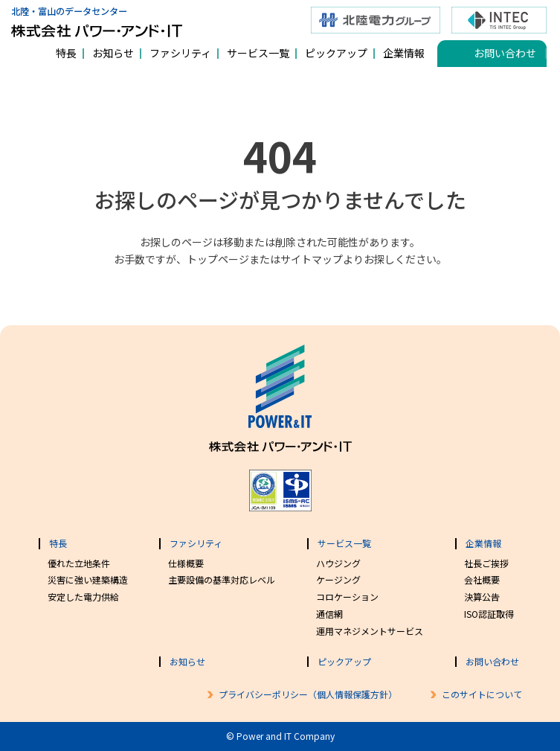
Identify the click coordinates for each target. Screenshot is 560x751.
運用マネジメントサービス (370, 631)
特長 (66, 53)
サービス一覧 (258, 53)
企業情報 (404, 53)
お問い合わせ (505, 53)
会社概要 (482, 579)
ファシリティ (180, 53)
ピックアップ (336, 53)
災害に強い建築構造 (88, 579)
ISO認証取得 (489, 614)
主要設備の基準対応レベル (222, 579)
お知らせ (113, 53)
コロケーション (347, 597)
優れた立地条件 (79, 563)
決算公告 (482, 597)
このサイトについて (482, 694)
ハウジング (338, 563)
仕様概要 (186, 563)
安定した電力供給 (83, 597)
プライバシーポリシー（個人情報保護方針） (308, 694)
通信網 (329, 614)
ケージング (338, 579)
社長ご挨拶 (486, 563)
